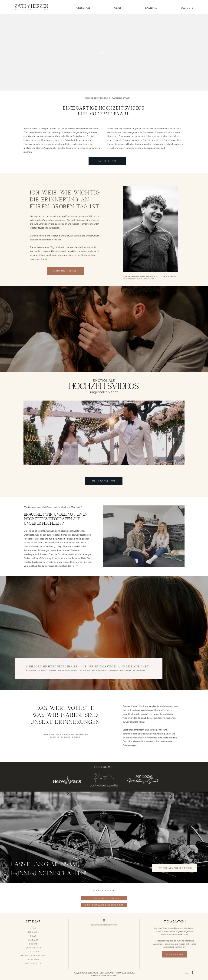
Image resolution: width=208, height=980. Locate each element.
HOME (33, 928)
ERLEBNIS (151, 8)
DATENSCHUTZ (33, 963)
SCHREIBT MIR (33, 948)
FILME (118, 8)
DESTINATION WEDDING (33, 956)
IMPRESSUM (33, 959)
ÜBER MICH (83, 8)
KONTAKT (187, 8)
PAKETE (33, 944)
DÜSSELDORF (92, 973)
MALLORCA (33, 952)
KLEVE (76, 973)
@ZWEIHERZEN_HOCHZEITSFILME (104, 925)
